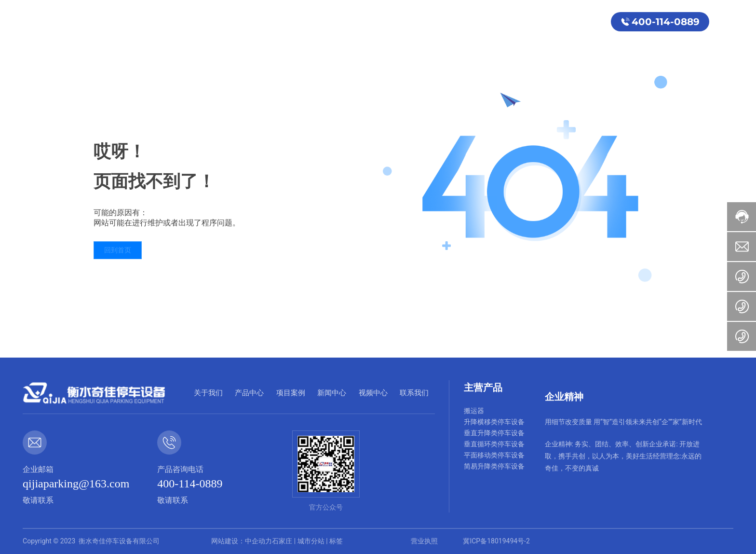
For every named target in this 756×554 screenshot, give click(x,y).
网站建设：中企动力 (242, 541)
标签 (336, 541)
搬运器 (474, 411)
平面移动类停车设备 (494, 455)
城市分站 (311, 541)
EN (722, 21)
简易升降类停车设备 (494, 466)
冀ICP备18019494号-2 (496, 541)
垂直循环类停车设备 (494, 444)
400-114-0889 (666, 22)
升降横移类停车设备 (494, 422)
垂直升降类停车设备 (494, 433)
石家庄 (282, 541)
